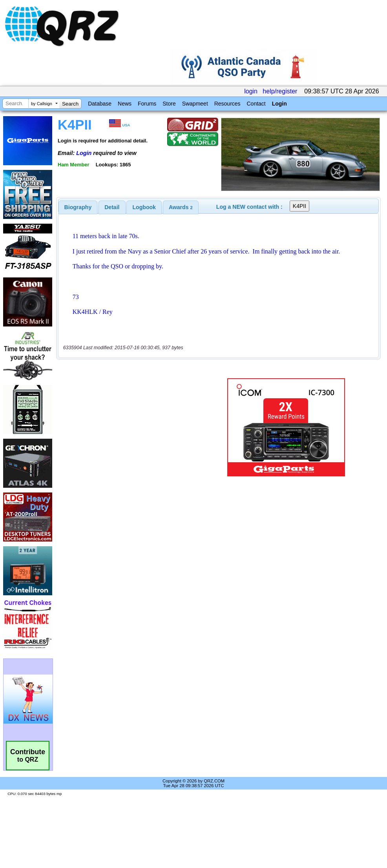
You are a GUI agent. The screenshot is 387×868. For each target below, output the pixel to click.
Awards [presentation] (181, 207)
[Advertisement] (130, 427)
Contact (256, 104)
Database (100, 104)
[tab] (78, 207)
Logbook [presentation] (144, 207)
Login (279, 104)
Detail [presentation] (112, 207)
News (125, 104)
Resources (227, 104)
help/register (280, 91)
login (251, 91)
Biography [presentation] (78, 207)
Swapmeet (195, 104)
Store (169, 104)
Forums (147, 104)
